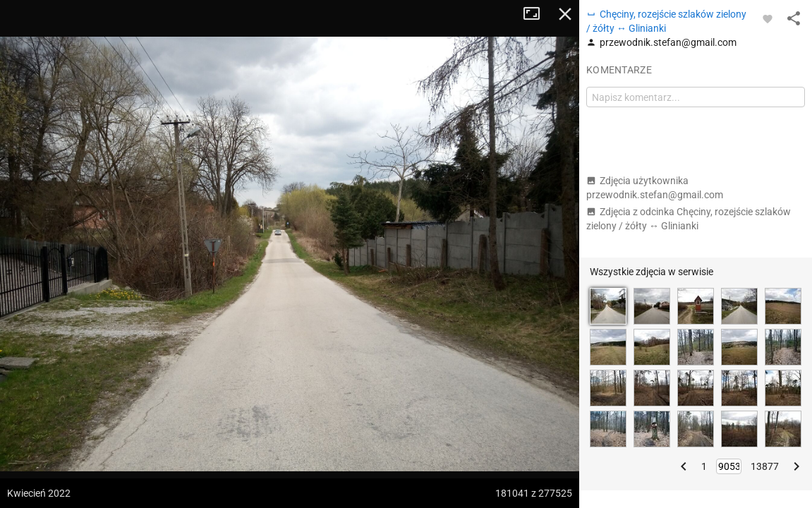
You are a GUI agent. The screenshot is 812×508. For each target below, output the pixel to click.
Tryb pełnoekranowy (537, 14)
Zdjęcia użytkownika (655, 188)
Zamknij (565, 14)
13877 (765, 466)
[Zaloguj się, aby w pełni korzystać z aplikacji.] (768, 18)
